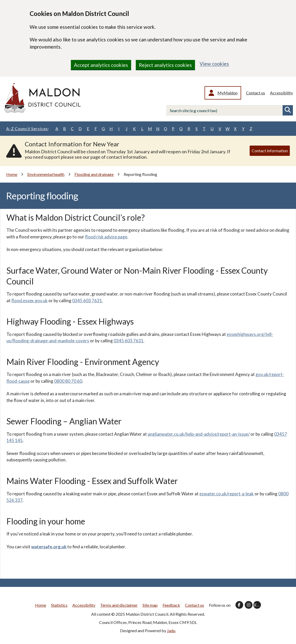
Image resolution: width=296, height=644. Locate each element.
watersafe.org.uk (49, 547)
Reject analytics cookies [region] (165, 65)
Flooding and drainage (94, 174)
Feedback (171, 605)
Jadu (171, 630)
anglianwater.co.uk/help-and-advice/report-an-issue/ (199, 434)
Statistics (59, 605)
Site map (150, 605)
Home (12, 174)
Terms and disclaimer (119, 605)
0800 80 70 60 (68, 381)
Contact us (256, 93)
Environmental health (46, 174)
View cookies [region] (214, 64)
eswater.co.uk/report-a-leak (227, 494)
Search (288, 110)
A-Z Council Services (28, 129)
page (122, 237)
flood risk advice (101, 237)
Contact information (270, 151)
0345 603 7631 (87, 301)
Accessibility (281, 93)
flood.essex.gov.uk (29, 301)
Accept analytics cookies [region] (101, 65)
